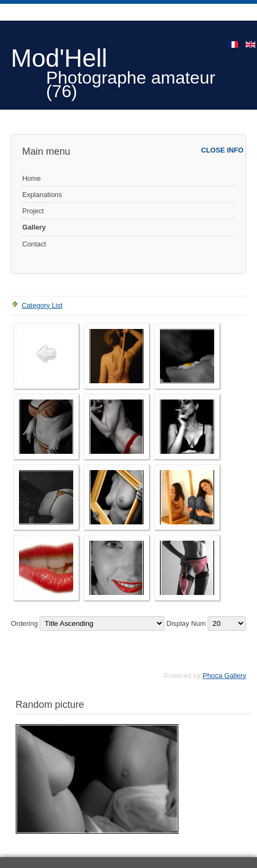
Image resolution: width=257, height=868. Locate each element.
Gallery (34, 227)
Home (31, 178)
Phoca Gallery (224, 676)
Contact (34, 244)
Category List (42, 305)
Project (33, 211)
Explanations (42, 195)
